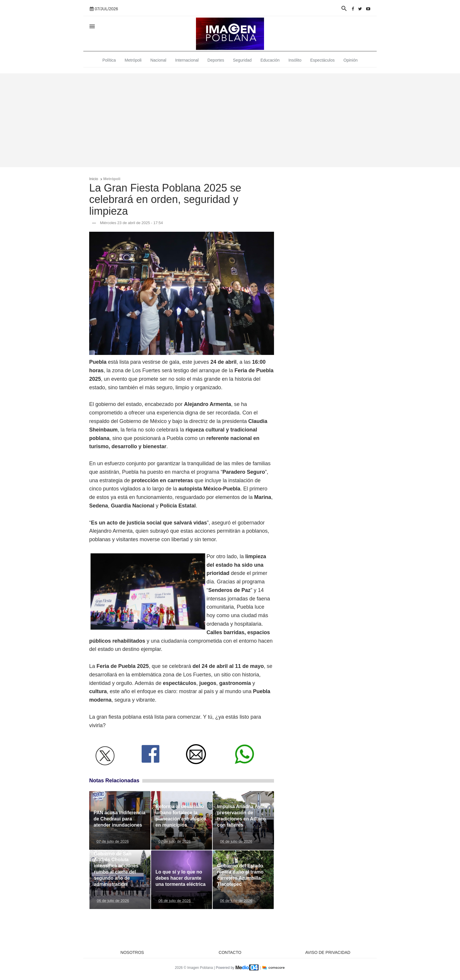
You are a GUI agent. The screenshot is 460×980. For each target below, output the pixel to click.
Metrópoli (133, 60)
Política (109, 60)
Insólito (295, 60)
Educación (270, 60)
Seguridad (242, 60)
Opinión (351, 60)
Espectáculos (323, 60)
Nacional (158, 60)
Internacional (187, 60)
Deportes (216, 60)
